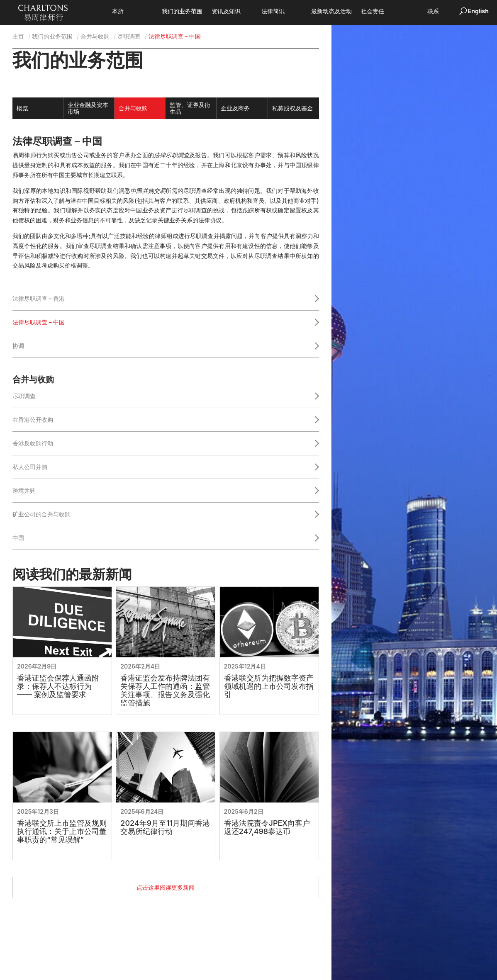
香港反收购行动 (33, 443)
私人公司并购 (30, 467)
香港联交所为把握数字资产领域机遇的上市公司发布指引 (269, 686)
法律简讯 (273, 11)
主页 (18, 36)
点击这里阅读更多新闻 (166, 887)
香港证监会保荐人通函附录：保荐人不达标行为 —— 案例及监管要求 (58, 686)
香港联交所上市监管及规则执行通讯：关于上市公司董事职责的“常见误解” (62, 832)
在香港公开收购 (33, 419)
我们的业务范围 (182, 11)
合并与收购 (95, 36)
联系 (433, 11)
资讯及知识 (226, 11)
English (478, 11)
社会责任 (373, 11)
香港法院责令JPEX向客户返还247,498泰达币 (267, 827)
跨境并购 (24, 490)
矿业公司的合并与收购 (41, 514)
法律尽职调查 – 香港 (39, 298)
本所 (118, 11)
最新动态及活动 (331, 11)
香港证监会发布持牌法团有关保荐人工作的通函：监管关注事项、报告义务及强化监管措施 (165, 691)
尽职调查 (129, 36)
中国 (18, 538)
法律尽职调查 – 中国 (39, 322)
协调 (18, 346)
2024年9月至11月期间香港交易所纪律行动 (165, 827)
